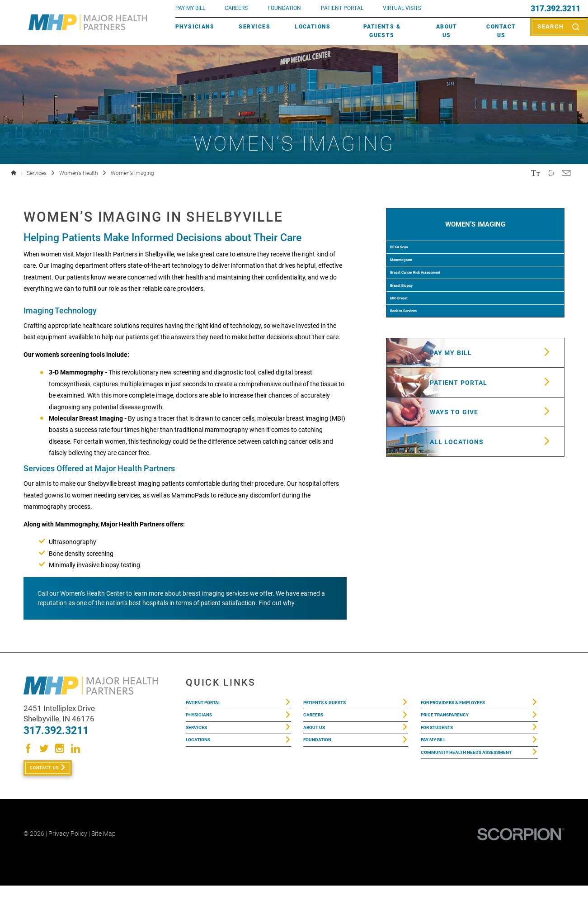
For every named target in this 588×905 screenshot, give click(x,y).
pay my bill (190, 8)
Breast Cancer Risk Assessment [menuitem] (442, 306)
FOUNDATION (284, 8)
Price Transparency (455, 722)
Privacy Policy (68, 853)
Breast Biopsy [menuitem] (414, 328)
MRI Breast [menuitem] (410, 351)
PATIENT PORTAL (342, 8)
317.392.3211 (555, 9)
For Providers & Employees (466, 705)
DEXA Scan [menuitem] (410, 261)
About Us (447, 31)
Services (254, 27)
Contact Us (501, 31)
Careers (236, 8)
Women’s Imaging (475, 229)
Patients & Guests (382, 31)
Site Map (103, 853)
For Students (444, 740)
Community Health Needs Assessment (463, 780)
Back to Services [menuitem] (419, 374)
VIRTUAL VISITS (402, 8)
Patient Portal (211, 705)
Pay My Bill (439, 757)
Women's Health (79, 173)
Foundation (323, 757)
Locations (313, 27)
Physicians (195, 27)
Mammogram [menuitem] (414, 283)
